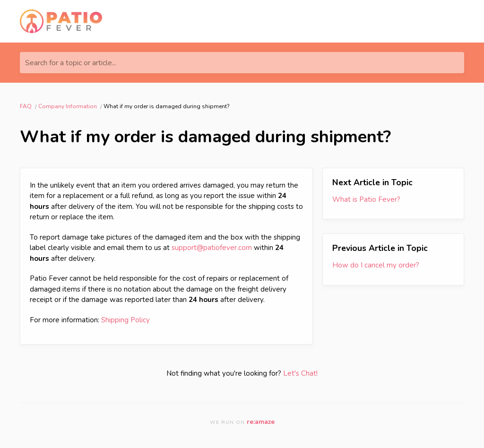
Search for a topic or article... (71, 63)
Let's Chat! (300, 373)
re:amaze (261, 422)
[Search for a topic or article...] (242, 63)
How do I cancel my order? (376, 265)
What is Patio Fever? (366, 199)
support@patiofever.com (212, 248)
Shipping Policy (125, 320)
